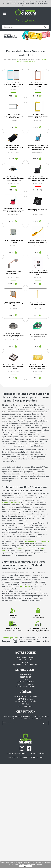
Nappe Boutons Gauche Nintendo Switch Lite (38, 387)
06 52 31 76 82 (14, 3)
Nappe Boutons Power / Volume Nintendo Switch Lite (38, 304)
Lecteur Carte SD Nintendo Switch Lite (13, 304)
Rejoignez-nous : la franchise (26, 768)
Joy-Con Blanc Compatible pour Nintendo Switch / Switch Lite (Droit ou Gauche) (13, 220)
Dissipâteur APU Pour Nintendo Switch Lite (13, 345)
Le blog (26, 766)
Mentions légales (25, 803)
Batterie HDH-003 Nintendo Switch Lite (38, 262)
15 (11, 398)
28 (11, 190)
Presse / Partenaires (25, 810)
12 (11, 356)
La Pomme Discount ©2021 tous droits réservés (25, 857)
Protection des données (26, 805)
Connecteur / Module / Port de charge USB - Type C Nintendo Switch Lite (13, 470)
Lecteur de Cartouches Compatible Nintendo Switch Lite (13, 387)
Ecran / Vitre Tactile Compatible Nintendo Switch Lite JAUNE (38, 137)
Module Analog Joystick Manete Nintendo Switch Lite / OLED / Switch (13, 429)
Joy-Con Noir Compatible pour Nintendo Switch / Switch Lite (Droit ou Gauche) (38, 220)
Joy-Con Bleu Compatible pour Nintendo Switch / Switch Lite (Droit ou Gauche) (38, 179)
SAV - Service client (26, 788)
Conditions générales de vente (26, 800)
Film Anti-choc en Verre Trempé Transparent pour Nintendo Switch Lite (38, 470)
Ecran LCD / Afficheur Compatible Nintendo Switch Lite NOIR (13, 179)
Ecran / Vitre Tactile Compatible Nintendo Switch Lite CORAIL (38, 95)
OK (25, 866)
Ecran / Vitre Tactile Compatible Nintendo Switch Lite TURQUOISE (13, 95)
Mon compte (25, 778)
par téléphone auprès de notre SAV (38, 731)
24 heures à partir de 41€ (13, 730)
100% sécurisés (38, 717)
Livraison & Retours (26, 786)
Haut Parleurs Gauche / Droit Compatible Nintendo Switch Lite (38, 345)
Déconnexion (26, 781)
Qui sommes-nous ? (26, 761)
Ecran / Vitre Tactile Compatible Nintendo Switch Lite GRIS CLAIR (13, 137)
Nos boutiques (26, 763)
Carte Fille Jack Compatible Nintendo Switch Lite (38, 429)
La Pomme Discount (10, 60)
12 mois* (13, 717)
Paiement (26, 783)
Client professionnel (26, 790)
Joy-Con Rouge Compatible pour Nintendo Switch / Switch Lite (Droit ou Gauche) (13, 262)
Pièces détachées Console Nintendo (30, 60)
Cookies (25, 808)
